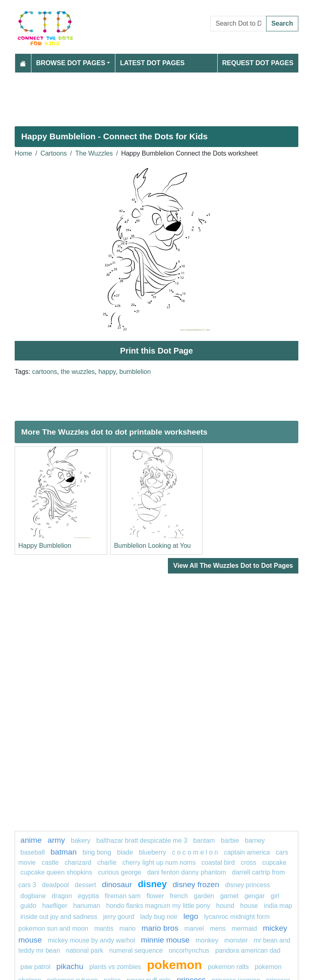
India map (278, 906)
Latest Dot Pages (153, 63)
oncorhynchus (189, 950)
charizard (78, 862)
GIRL (275, 896)
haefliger (55, 906)
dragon (63, 896)
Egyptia (88, 896)
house (249, 906)
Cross (249, 862)
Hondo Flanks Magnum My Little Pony (158, 906)
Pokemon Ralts (228, 967)
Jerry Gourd (119, 917)
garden (204, 896)
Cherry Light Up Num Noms (159, 862)
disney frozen (196, 884)
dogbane (33, 896)
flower (155, 896)
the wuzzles (78, 372)
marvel (194, 928)
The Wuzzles (94, 153)
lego (191, 916)
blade (125, 852)
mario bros (160, 928)
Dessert (85, 885)
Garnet (229, 896)
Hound (225, 906)
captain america (247, 852)
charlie (107, 862)
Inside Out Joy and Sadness (59, 917)
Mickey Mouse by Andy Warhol (91, 940)
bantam (204, 840)
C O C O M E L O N (195, 852)
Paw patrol (35, 967)
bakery (81, 840)
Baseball (33, 852)
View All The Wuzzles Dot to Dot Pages (233, 566)
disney (152, 884)
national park (85, 950)
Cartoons (54, 153)
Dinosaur (117, 884)
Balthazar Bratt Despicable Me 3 (142, 840)
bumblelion (135, 372)
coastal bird (218, 862)
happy (107, 372)
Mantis (104, 928)
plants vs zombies (115, 967)
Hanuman (87, 906)
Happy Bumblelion (45, 546)
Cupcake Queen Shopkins (56, 872)
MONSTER (236, 940)
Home (23, 153)
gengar (255, 896)
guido (28, 906)
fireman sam (123, 896)
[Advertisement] (156, 96)
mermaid (244, 928)
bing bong (97, 852)
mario (128, 928)
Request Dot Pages (258, 63)
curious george (120, 872)
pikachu (70, 966)
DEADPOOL (55, 885)
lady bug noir (159, 917)
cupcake (274, 862)
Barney (255, 840)
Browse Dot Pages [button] (71, 63)
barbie (230, 840)
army (56, 840)
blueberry (153, 852)
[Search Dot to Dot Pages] (238, 24)
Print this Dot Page (157, 351)
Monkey (207, 940)
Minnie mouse (165, 940)
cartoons (45, 372)
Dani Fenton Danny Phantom (187, 872)
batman (64, 852)
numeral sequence (136, 950)
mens (218, 928)
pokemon (175, 965)
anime (31, 840)
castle (50, 862)
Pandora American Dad (248, 950)
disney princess (247, 885)
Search (282, 23)
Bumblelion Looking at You (153, 546)
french (179, 896)
